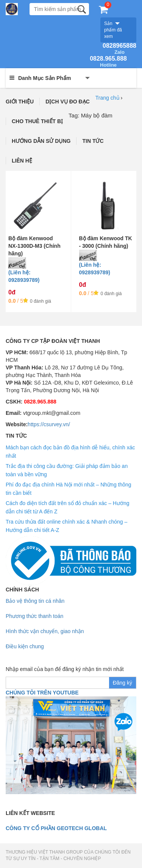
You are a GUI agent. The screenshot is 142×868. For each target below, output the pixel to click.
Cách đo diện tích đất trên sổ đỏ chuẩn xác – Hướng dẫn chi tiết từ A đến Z (68, 507)
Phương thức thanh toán (34, 616)
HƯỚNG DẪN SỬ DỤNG (41, 141)
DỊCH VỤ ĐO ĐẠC (68, 102)
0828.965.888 (108, 62)
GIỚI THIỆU (20, 102)
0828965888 (119, 49)
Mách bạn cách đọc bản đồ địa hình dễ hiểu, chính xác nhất (70, 452)
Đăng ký (122, 683)
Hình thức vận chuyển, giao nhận (45, 631)
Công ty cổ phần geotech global (56, 828)
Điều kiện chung (25, 646)
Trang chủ (108, 98)
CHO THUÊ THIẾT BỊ (37, 121)
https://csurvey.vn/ (49, 424)
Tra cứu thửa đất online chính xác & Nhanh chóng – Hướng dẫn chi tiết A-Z (66, 526)
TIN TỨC (93, 141)
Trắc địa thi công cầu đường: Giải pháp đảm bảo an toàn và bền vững (67, 470)
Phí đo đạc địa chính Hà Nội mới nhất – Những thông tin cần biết (69, 489)
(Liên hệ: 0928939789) (24, 276)
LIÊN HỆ (22, 161)
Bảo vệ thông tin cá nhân (35, 601)
